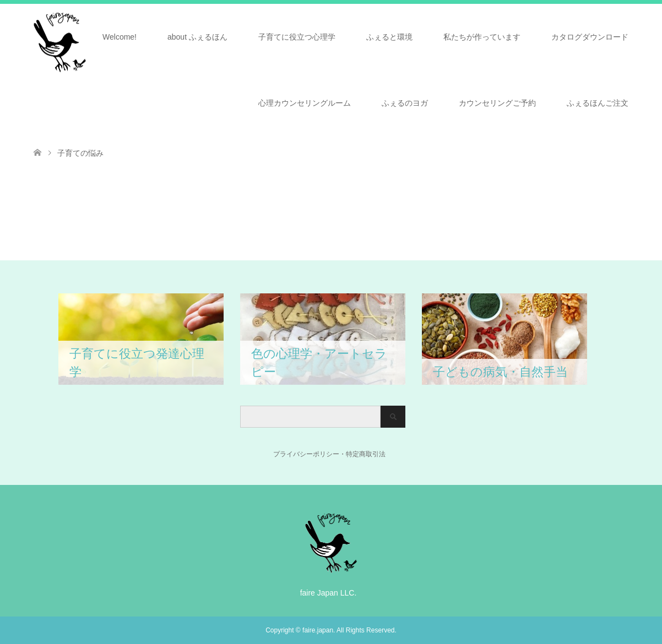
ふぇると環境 (389, 37)
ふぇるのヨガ (405, 103)
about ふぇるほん (197, 37)
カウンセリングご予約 (497, 103)
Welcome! (120, 37)
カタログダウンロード (590, 37)
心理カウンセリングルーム (305, 103)
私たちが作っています (482, 37)
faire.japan (318, 630)
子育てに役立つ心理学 (297, 37)
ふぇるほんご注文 (598, 103)
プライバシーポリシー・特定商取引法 (313, 454)
